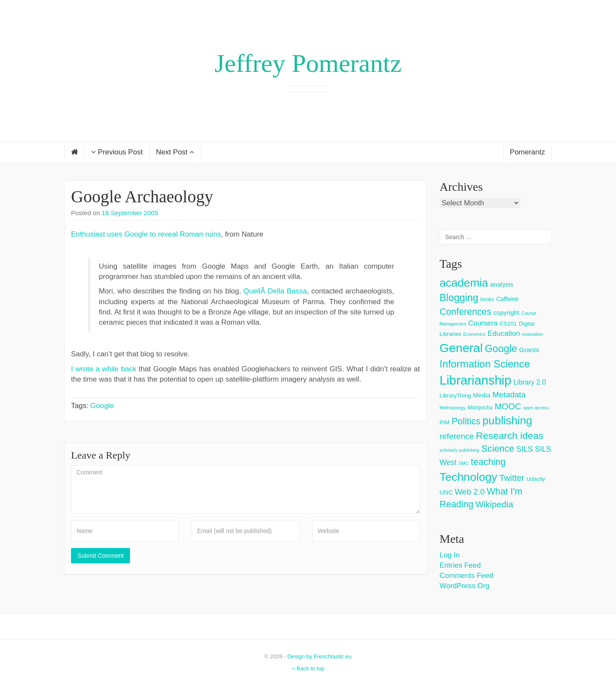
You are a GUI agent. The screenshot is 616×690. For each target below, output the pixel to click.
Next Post (175, 152)
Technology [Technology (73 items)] (469, 477)
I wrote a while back (104, 369)
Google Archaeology (142, 197)
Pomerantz (527, 152)
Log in (450, 555)
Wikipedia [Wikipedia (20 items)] (494, 504)
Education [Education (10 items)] (504, 333)
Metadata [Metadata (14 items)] (509, 395)
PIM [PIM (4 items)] (445, 422)
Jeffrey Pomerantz (308, 63)
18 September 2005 (130, 213)
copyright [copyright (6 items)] (506, 312)
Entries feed (460, 565)
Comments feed (467, 576)
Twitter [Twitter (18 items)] (512, 478)
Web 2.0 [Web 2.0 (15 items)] (470, 492)
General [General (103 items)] (461, 348)
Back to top (308, 668)
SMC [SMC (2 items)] (464, 463)
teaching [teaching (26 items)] (488, 462)
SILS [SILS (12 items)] (525, 449)
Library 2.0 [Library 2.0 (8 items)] (530, 382)
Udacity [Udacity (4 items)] (536, 479)
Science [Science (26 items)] (498, 449)
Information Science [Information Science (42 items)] (485, 364)
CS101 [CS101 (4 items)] (508, 324)
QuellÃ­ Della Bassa (275, 291)
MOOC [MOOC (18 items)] (508, 406)
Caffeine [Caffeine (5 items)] (507, 299)
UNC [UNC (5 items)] (446, 492)
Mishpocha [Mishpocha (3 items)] (480, 408)
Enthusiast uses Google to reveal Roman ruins (146, 234)
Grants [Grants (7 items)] (529, 350)
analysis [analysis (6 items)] (502, 284)
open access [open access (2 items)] (536, 408)
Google (102, 406)
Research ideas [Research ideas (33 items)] (509, 435)
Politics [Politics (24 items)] (466, 421)
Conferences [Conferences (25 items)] (466, 312)
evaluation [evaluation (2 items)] (533, 334)
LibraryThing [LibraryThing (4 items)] (455, 395)
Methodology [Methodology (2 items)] (453, 408)
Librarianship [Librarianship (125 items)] (476, 380)
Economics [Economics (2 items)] (474, 334)
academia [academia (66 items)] (464, 283)
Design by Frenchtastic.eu (320, 656)
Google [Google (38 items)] (501, 349)
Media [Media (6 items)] (482, 395)
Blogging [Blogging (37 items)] (459, 298)
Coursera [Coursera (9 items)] (483, 323)
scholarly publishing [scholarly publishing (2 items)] (460, 450)
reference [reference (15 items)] (457, 436)
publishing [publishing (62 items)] (507, 421)
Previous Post (117, 152)
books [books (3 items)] (487, 299)
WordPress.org (465, 586)
